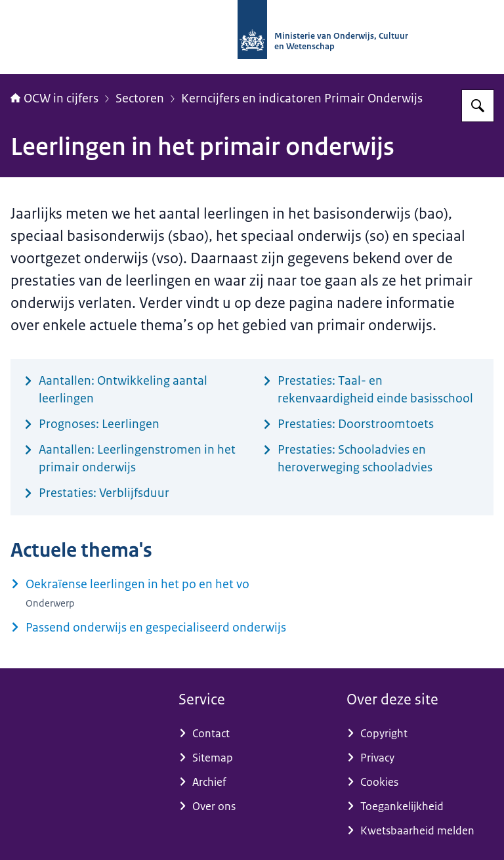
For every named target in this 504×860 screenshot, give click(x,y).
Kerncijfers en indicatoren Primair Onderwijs (302, 98)
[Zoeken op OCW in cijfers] (478, 106)
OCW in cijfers (54, 98)
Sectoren (140, 98)
